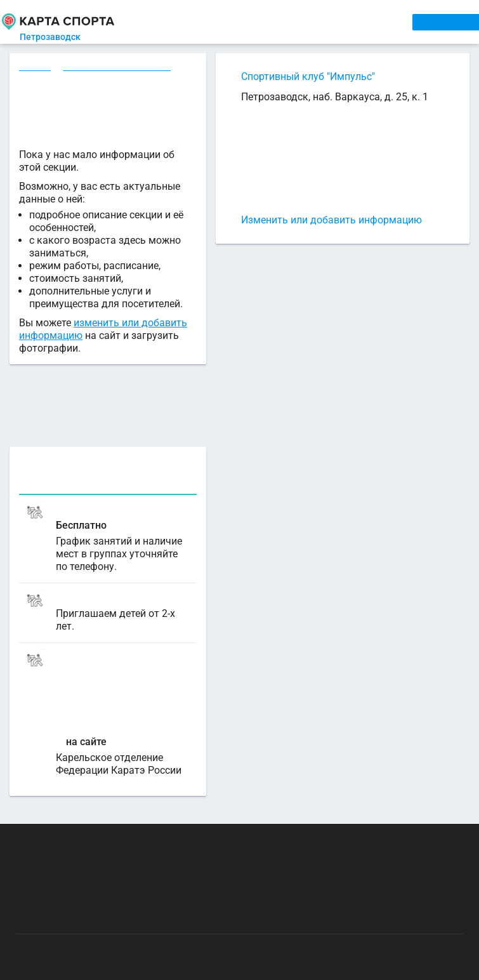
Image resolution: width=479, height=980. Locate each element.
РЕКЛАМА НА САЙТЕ (77, 842)
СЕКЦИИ (203, 22)
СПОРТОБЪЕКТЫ (363, 22)
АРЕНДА (247, 22)
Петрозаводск (62, 37)
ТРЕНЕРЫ (294, 22)
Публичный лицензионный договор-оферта (108, 916)
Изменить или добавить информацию (331, 220)
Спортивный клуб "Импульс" (308, 76)
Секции (36, 68)
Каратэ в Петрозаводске (119, 68)
